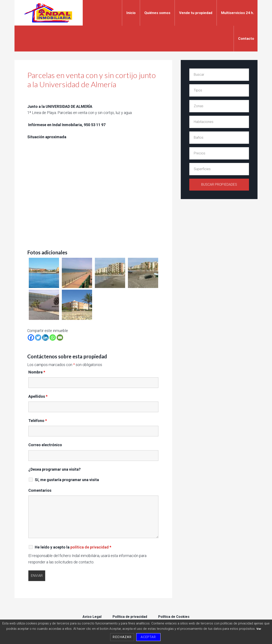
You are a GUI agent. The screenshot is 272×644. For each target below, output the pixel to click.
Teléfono (38, 421)
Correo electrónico (45, 445)
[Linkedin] (45, 338)
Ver (259, 629)
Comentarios (40, 490)
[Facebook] (31, 338)
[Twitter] (38, 338)
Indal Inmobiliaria (49, 13)
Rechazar (122, 637)
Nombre (37, 372)
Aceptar (148, 637)
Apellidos (38, 396)
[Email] (60, 338)
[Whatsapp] (53, 338)
